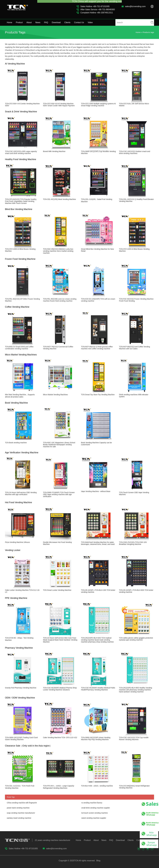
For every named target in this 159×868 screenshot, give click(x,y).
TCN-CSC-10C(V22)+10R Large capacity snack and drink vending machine (21, 152)
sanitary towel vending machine (19, 818)
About (29, 22)
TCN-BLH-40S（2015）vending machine (97, 786)
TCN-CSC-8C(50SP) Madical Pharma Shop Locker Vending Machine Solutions (60, 689)
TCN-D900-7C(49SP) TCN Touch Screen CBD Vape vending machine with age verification (59, 494)
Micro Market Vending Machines (55, 395)
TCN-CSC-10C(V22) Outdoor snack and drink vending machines (135, 152)
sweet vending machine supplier (94, 818)
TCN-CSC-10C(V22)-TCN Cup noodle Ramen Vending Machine (134, 739)
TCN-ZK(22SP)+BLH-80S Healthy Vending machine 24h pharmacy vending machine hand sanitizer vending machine (136, 690)
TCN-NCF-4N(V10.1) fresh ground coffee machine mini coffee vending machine (97, 348)
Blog (98, 861)
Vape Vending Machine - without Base (96, 491)
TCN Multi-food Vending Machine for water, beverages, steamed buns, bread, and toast (98, 543)
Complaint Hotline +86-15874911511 (97, 13)
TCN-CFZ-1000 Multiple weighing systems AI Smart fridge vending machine (98, 105)
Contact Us (79, 22)
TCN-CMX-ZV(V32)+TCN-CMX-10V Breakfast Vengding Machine (133, 543)
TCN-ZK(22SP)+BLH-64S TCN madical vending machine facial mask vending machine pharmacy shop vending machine (97, 640)
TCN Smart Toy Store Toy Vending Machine (98, 395)
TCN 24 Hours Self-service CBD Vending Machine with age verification (21, 493)
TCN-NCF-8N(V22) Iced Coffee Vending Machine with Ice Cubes (134, 348)
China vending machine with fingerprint (22, 803)
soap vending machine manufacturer (21, 813)
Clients (67, 22)
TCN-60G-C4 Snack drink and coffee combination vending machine (19, 348)
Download (56, 22)
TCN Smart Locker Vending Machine (57, 590)
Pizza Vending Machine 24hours (17, 542)
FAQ (46, 22)
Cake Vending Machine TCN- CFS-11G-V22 (60, 738)
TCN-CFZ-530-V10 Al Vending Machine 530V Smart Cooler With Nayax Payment (59, 105)
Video (90, 22)
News (38, 22)
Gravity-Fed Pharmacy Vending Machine (21, 688)
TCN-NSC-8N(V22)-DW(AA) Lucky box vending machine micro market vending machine (58, 251)
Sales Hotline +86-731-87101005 (95, 6)
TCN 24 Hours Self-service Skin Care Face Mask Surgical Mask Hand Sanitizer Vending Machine (60, 640)
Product (19, 22)
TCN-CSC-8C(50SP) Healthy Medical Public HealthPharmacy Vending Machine (98, 689)
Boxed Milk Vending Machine (54, 151)
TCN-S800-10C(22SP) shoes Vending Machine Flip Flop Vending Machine (96, 739)
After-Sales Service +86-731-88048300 (98, 10)
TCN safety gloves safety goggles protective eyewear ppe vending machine (136, 639)
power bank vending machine (18, 808)
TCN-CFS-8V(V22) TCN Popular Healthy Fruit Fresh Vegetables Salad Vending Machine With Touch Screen (21, 201)
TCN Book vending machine (16, 443)
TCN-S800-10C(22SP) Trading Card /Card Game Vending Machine (21, 739)
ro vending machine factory (92, 803)
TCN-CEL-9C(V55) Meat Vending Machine (59, 199)
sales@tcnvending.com (135, 6)
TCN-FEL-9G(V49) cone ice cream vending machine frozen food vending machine (60, 300)
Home (10, 22)
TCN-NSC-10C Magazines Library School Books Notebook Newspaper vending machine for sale (59, 445)
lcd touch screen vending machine (95, 813)
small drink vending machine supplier (96, 808)
